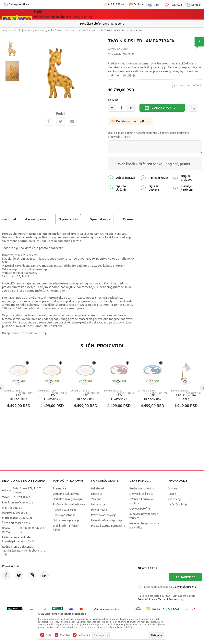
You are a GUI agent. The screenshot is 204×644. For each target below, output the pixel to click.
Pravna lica (59, 498)
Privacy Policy (145, 609)
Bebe (51, 30)
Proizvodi (40, 30)
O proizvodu (18, 219)
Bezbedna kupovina (142, 498)
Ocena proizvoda (86, 219)
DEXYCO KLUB (89, 14)
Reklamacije (98, 514)
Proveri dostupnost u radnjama (33, 229)
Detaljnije (129, 75)
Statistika (65, 635)
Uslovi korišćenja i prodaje (107, 530)
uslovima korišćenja (185, 597)
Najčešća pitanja (177, 514)
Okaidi (111, 14)
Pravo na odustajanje (104, 525)
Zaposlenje (175, 509)
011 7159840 (22, 507)
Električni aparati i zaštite (71, 30)
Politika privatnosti (64, 525)
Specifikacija (50, 219)
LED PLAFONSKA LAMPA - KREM (19, 409)
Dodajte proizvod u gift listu (131, 121)
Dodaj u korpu (163, 108)
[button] (193, 108)
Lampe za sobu (96, 30)
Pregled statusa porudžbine (108, 536)
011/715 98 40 (116, 24)
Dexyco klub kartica (141, 504)
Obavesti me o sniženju (189, 85)
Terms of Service (167, 609)
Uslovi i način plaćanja (66, 530)
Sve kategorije (48, 14)
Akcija (68, 14)
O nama (172, 498)
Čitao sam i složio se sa (170, 597)
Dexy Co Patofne (140, 518)
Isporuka (96, 504)
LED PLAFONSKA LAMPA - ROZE (52, 409)
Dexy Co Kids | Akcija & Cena (17, 30)
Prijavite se (185, 587)
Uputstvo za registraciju (67, 509)
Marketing (84, 635)
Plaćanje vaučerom (64, 520)
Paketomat (98, 498)
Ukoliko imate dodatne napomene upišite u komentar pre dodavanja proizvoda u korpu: (149, 135)
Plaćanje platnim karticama (69, 514)
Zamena (96, 509)
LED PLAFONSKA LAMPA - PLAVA (86, 409)
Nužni (49, 635)
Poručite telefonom (94, 24)
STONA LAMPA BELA (186, 407)
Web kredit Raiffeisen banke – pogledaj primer (154, 164)
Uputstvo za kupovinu (66, 504)
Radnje (172, 504)
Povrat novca (99, 520)
